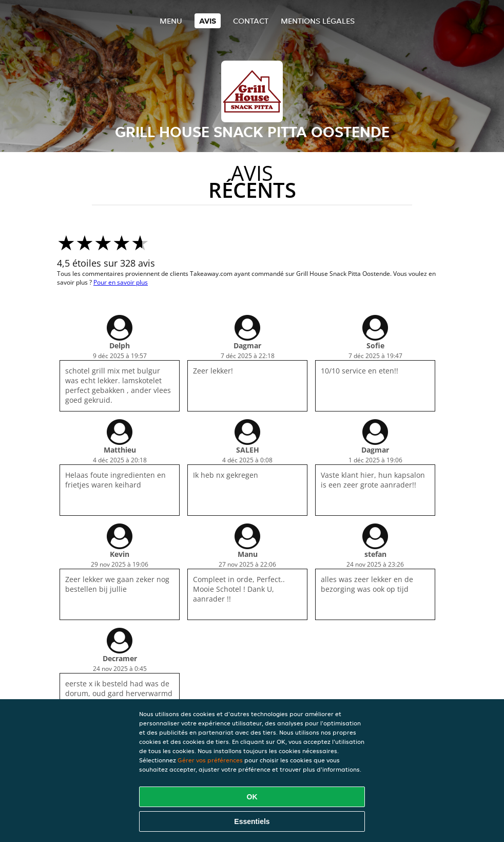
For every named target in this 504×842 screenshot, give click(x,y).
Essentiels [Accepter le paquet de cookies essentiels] (252, 821)
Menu (171, 21)
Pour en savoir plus (121, 282)
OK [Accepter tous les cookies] (252, 797)
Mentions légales (318, 21)
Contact (251, 21)
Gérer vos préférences (210, 760)
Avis (208, 21)
